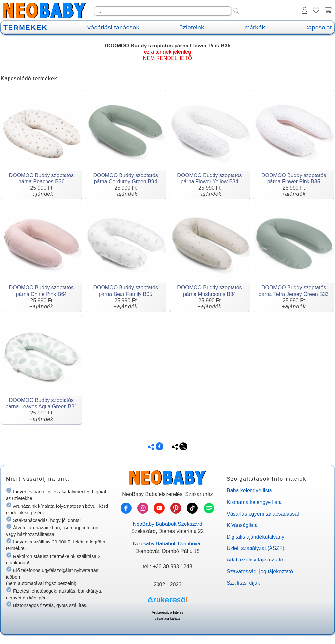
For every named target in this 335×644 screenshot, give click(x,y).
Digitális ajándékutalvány (255, 537)
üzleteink (192, 27)
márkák (255, 27)
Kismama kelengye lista (254, 502)
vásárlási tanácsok (113, 27)
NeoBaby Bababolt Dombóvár (168, 544)
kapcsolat (318, 27)
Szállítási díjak (243, 583)
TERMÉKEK (25, 27)
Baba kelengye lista (249, 491)
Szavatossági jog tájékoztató (260, 571)
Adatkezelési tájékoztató (255, 560)
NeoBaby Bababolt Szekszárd (167, 524)
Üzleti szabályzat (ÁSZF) (255, 548)
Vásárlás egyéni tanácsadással (263, 514)
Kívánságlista (242, 525)
